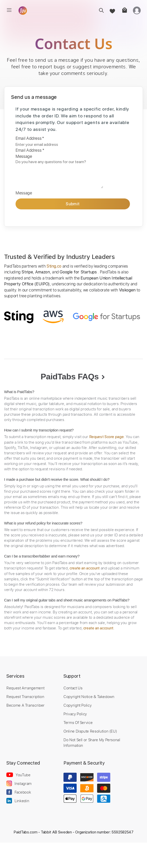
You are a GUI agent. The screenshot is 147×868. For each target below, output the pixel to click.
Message (24, 156)
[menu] (9, 10)
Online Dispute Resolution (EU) (90, 731)
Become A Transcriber (25, 705)
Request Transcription (25, 696)
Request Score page (106, 437)
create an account (85, 568)
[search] (100, 10)
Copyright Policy (77, 705)
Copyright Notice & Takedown (89, 696)
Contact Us (73, 688)
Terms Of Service (78, 722)
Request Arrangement (25, 688)
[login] (137, 10)
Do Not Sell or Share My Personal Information (92, 742)
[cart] (124, 10)
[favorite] (112, 10)
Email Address (30, 138)
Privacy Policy (75, 714)
